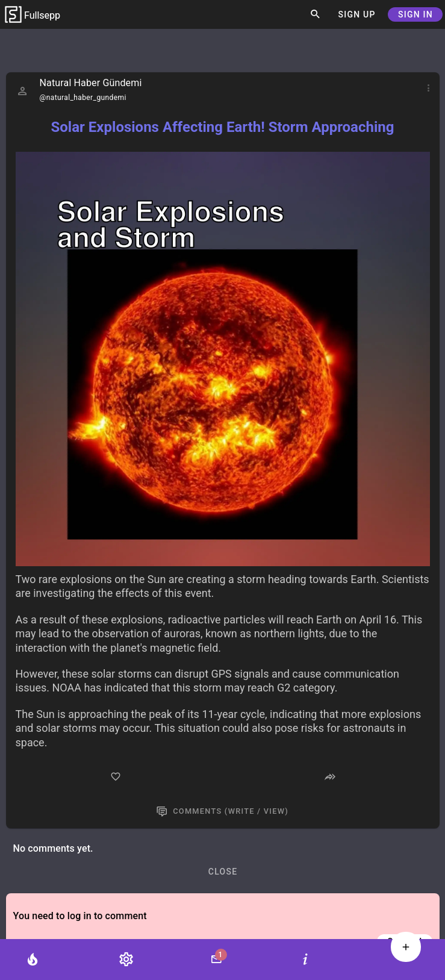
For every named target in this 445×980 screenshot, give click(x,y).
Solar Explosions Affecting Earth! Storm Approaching (223, 127)
